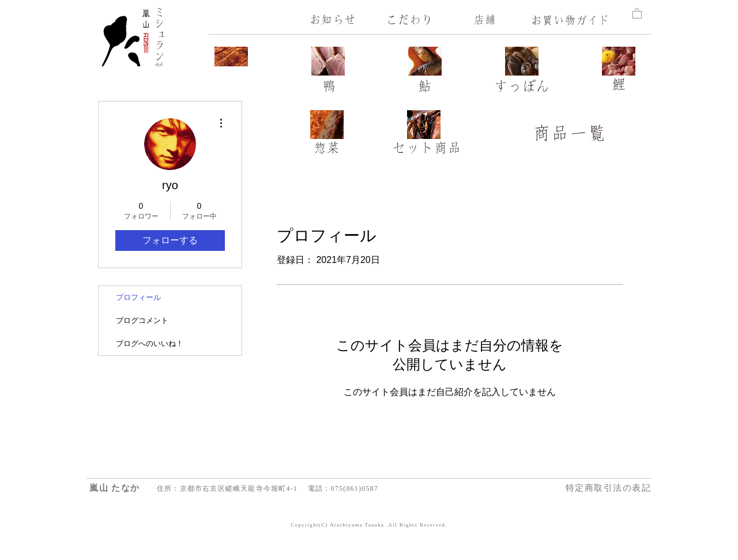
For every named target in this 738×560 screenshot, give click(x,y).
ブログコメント (142, 320)
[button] (637, 13)
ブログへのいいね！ (150, 343)
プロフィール (138, 297)
